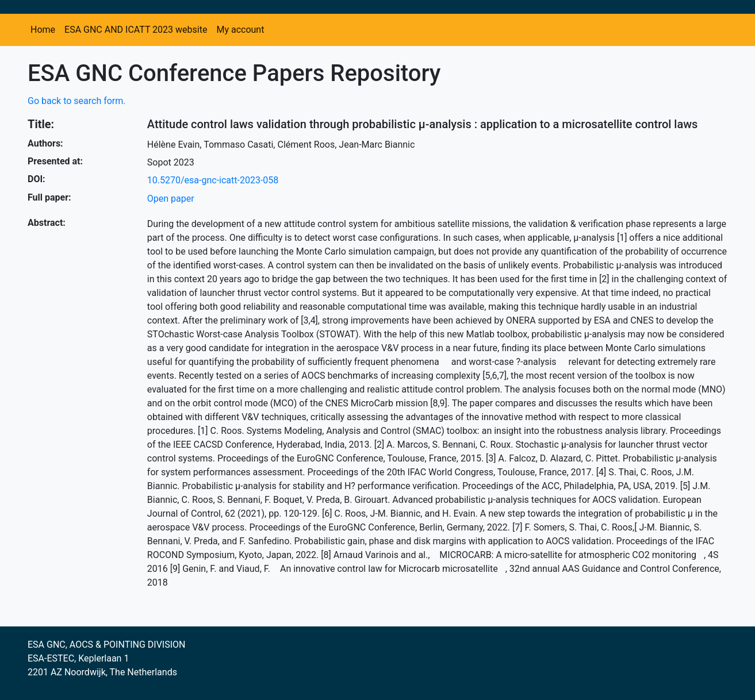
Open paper (171, 199)
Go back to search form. (77, 101)
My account (240, 30)
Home (43, 30)
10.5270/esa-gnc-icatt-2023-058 (213, 180)
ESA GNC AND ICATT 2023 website (136, 30)
